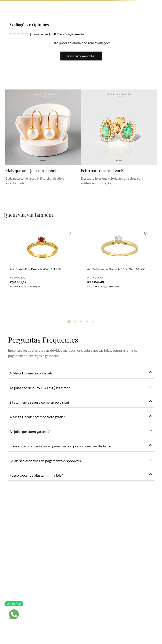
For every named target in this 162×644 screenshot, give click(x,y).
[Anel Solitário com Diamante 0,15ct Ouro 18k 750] (120, 267)
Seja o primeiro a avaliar (81, 56)
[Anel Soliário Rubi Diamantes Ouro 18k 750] (42, 267)
